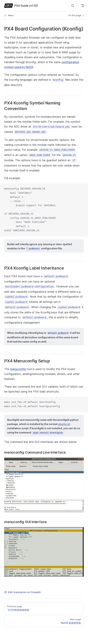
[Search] (73, 6)
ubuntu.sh (64, 424)
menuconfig (18, 369)
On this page (76, 15)
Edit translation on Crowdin (22, 592)
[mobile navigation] (82, 6)
